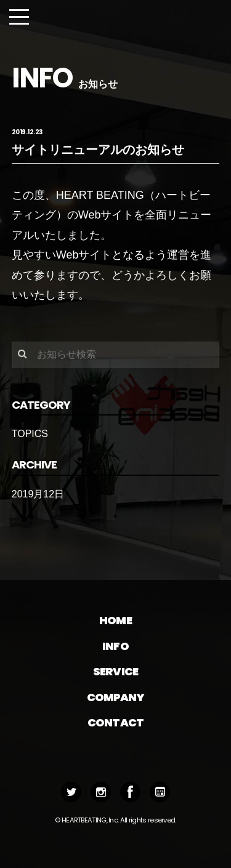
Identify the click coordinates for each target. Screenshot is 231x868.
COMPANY (116, 697)
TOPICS (30, 434)
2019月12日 (38, 494)
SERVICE (115, 671)
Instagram (101, 792)
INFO (115, 646)
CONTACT (115, 722)
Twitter (71, 792)
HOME (115, 620)
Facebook (130, 792)
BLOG (160, 792)
